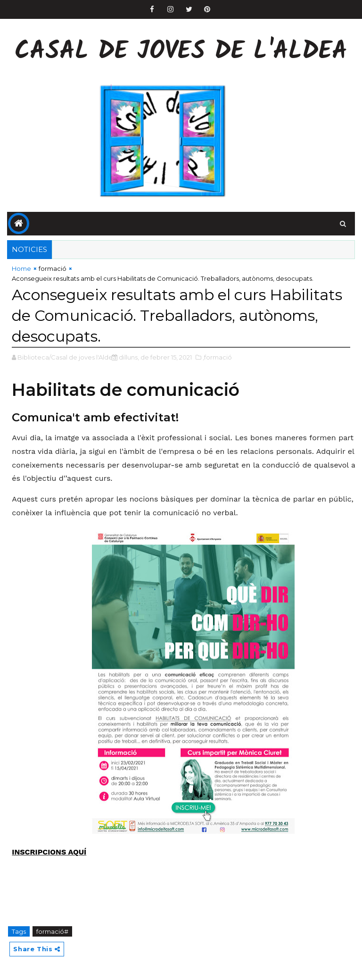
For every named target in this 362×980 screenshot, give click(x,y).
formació (53, 268)
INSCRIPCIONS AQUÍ (49, 852)
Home (21, 268)
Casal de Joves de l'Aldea (181, 52)
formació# (52, 931)
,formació (217, 357)
